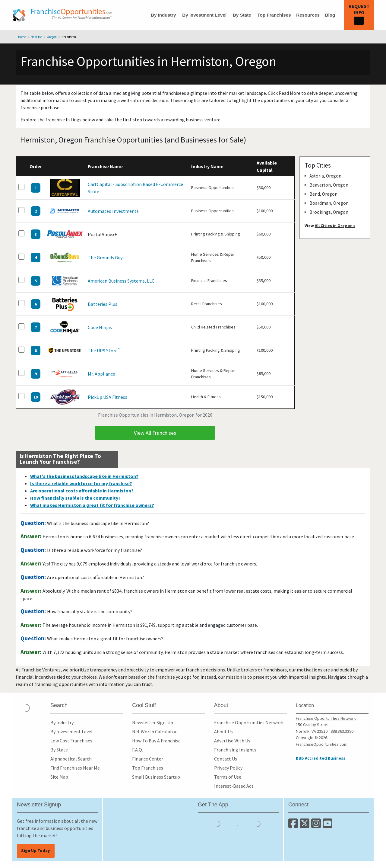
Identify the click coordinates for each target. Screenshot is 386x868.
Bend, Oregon (323, 194)
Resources (308, 15)
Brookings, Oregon (329, 212)
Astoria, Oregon (325, 176)
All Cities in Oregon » (335, 226)
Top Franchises (274, 15)
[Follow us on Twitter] (305, 826)
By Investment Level (204, 15)
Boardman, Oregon (329, 203)
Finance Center (148, 759)
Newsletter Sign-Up (153, 722)
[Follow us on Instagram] (317, 826)
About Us (223, 732)
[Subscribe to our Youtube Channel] (328, 826)
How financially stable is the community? (75, 498)
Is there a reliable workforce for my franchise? (81, 483)
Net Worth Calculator (154, 732)
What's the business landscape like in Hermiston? (84, 476)
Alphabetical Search (71, 759)
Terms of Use (228, 777)
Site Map (59, 777)
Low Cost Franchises (71, 741)
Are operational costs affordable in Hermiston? (82, 491)
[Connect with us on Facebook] (294, 826)
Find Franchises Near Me (75, 768)
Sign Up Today (36, 850)
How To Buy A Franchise (156, 741)
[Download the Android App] (258, 823)
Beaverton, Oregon (329, 185)
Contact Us (226, 759)
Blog (330, 15)
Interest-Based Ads (234, 786)
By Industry (163, 15)
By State (242, 15)
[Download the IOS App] (218, 823)
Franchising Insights (235, 750)
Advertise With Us (232, 741)
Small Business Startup (156, 777)
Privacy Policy (228, 768)
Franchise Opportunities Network (249, 722)
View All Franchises (155, 433)
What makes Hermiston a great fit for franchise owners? (92, 505)
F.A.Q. (138, 750)
